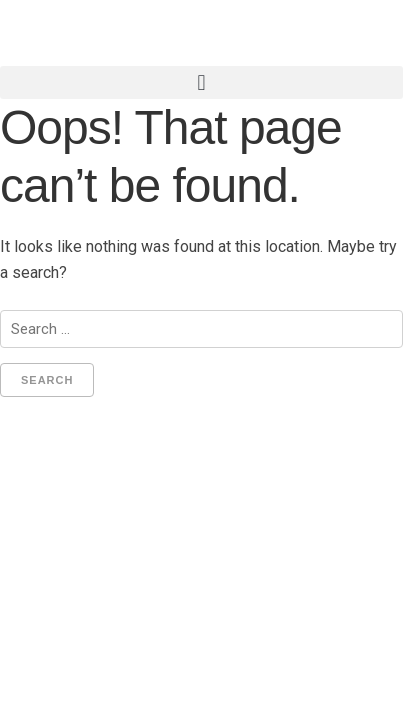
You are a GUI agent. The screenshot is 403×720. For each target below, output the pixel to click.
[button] (201, 82)
